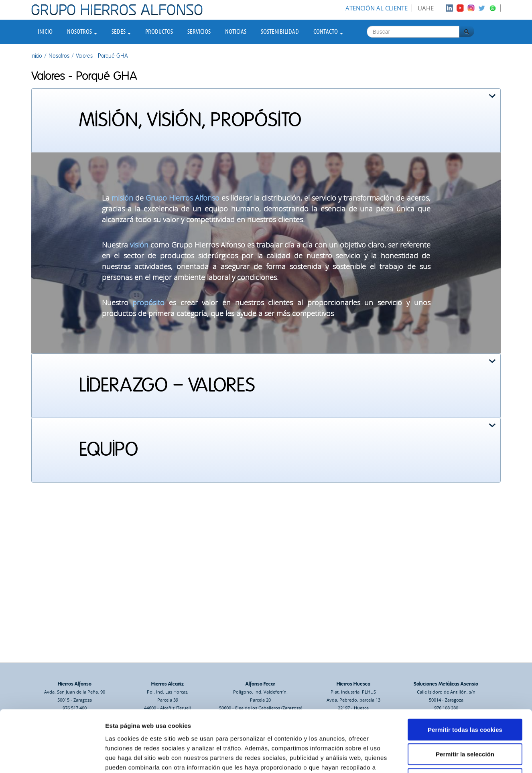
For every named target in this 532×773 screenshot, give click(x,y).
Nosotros (82, 31)
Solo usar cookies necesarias (465, 721)
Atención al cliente (377, 8)
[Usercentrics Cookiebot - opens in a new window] (52, 757)
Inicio (45, 31)
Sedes (121, 31)
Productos (159, 31)
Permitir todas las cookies (465, 672)
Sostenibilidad (280, 31)
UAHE (426, 8)
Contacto (328, 31)
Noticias (236, 31)
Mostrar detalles (431, 757)
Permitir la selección (465, 697)
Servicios (199, 31)
